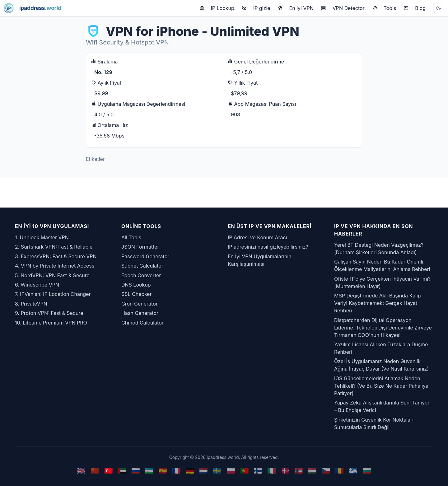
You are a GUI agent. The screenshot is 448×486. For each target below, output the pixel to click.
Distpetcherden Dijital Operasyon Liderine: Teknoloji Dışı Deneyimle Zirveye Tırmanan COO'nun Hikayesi (383, 328)
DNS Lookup (136, 285)
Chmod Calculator (142, 323)
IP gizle (256, 8)
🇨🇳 (95, 471)
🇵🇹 (245, 471)
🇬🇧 (81, 471)
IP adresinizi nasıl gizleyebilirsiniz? (268, 247)
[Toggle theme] (439, 8)
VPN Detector (343, 8)
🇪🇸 (163, 471)
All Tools (131, 237)
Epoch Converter (141, 275)
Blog (415, 8)
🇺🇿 (149, 471)
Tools (384, 8)
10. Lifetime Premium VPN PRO (51, 323)
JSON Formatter (140, 247)
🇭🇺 (312, 471)
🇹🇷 (109, 471)
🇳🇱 (203, 471)
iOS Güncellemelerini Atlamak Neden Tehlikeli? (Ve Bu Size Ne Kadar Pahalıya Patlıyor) (381, 386)
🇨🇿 (326, 471)
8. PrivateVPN (31, 304)
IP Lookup (217, 8)
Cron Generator (140, 304)
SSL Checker (136, 294)
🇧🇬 (367, 471)
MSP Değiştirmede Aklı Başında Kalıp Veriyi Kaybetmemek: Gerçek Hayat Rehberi (378, 303)
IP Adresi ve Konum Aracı (257, 237)
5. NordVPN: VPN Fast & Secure (52, 275)
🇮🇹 (272, 471)
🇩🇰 (285, 471)
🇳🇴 (299, 471)
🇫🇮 (258, 471)
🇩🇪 (190, 471)
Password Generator (145, 256)
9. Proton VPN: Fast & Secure (49, 313)
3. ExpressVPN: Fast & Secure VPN (56, 256)
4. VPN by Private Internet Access (55, 266)
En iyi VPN (296, 8)
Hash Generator (140, 313)
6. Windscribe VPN (37, 285)
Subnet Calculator (142, 266)
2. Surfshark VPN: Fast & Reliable (54, 247)
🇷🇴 (339, 471)
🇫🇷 (176, 471)
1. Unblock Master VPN (42, 237)
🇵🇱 (231, 471)
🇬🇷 (353, 471)
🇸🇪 (217, 471)
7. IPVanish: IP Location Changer (53, 294)
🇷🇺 (136, 471)
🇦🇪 (122, 471)
